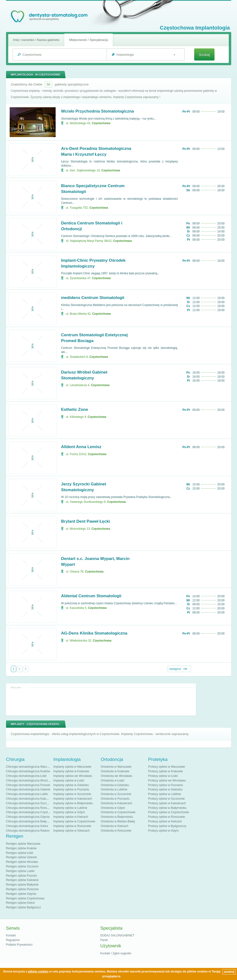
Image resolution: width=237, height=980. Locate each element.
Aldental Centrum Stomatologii (91, 596)
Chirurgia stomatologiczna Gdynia (28, 817)
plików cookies (38, 972)
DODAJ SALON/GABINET (117, 935)
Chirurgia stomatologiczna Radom (28, 831)
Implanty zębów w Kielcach (71, 817)
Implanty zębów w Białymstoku (73, 803)
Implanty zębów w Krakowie (71, 771)
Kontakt (11, 935)
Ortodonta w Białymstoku (117, 817)
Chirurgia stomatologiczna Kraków (28, 771)
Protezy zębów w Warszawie (167, 767)
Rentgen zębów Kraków (21, 848)
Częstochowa (101, 123)
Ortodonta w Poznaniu (115, 799)
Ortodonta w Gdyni (113, 808)
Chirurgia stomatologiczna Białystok (29, 821)
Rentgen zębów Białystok (22, 885)
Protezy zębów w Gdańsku (165, 789)
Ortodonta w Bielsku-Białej (118, 821)
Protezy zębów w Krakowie (166, 771)
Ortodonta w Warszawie (116, 767)
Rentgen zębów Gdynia (21, 894)
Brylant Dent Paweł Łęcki (86, 521)
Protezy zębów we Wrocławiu (167, 781)
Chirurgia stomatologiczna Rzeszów (29, 808)
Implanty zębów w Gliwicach (72, 831)
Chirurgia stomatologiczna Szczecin (29, 803)
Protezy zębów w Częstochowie (169, 812)
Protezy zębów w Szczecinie (167, 799)
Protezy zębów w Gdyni (163, 831)
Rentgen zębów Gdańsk (22, 857)
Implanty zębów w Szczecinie (72, 794)
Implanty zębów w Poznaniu (71, 789)
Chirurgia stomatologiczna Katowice (29, 799)
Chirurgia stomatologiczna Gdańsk (28, 789)
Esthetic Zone (75, 410)
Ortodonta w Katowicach (117, 803)
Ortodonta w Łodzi (113, 781)
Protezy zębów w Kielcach (165, 821)
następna (175, 669)
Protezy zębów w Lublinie (165, 794)
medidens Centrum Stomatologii (93, 298)
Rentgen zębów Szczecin (22, 866)
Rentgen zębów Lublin (20, 871)
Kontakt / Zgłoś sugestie (116, 953)
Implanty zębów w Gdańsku (71, 785)
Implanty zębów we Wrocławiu (73, 776)
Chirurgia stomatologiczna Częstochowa (32, 812)
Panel (104, 940)
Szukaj (204, 55)
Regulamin (13, 940)
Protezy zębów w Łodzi (163, 776)
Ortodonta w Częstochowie (118, 812)
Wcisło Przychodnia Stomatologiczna (98, 111)
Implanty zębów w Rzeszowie (72, 826)
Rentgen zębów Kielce (20, 903)
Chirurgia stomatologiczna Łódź (26, 776)
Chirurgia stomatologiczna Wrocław (29, 781)
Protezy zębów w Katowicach (167, 803)
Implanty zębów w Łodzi (69, 781)
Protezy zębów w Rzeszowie (167, 817)
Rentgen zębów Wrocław (22, 862)
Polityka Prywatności (19, 945)
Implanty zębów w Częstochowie (74, 821)
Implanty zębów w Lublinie (70, 808)
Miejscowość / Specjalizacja (89, 40)
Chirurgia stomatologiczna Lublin (27, 794)
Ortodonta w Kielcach (115, 826)
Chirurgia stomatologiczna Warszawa (30, 767)
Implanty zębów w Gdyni (69, 812)
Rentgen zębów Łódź (20, 853)
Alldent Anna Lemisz (81, 447)
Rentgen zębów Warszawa (23, 844)
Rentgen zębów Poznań (21, 876)
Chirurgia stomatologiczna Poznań (28, 785)
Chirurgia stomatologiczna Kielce (27, 826)
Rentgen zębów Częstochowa (25, 898)
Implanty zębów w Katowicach (73, 799)
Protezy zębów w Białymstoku (167, 808)
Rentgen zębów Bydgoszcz (24, 907)
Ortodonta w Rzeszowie (116, 831)
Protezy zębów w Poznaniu (166, 785)
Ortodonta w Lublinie (114, 789)
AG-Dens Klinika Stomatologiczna (94, 633)
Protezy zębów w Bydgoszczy (167, 826)
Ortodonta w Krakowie (115, 771)
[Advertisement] (101, 701)
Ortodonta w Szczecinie (116, 794)
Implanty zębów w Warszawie (72, 767)
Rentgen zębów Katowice (22, 880)
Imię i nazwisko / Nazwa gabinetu (36, 40)
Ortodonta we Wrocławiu (117, 776)
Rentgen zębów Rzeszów (22, 889)
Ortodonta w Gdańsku (115, 785)
